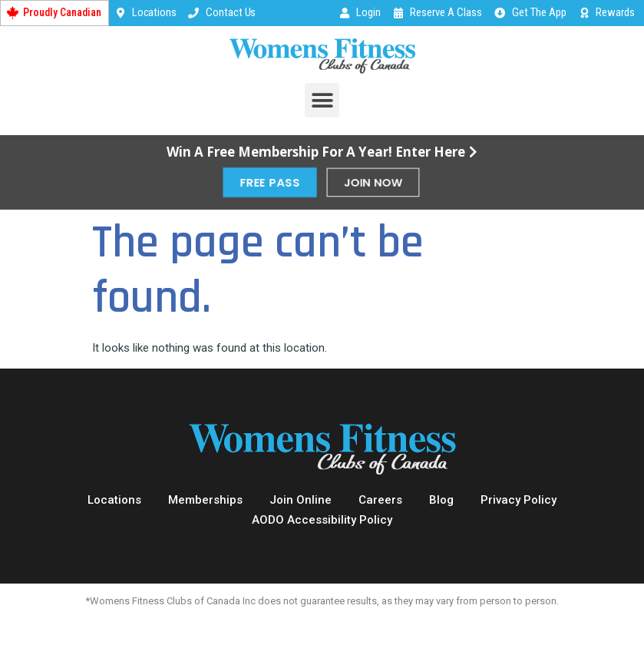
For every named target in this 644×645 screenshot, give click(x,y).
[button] (322, 100)
